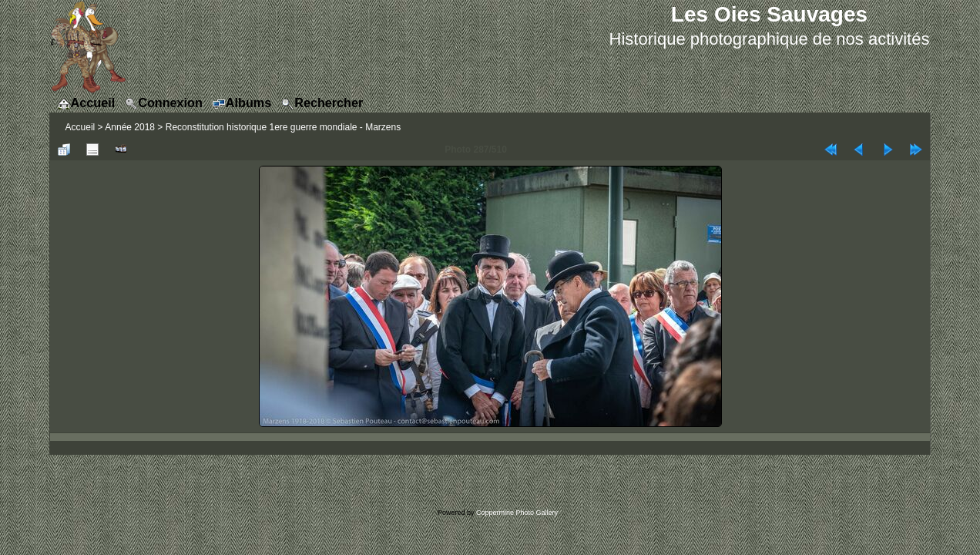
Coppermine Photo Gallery (517, 513)
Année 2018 (130, 127)
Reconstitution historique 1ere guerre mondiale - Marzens (284, 127)
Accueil (81, 127)
